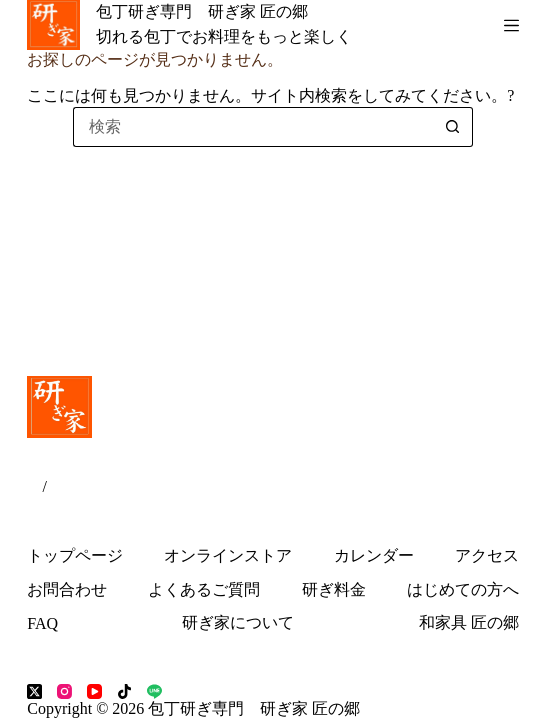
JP (34, 486)
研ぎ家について (238, 622)
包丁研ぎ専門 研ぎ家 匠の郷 (202, 11)
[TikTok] (124, 691)
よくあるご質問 (204, 589)
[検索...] (253, 127)
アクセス (487, 555)
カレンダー (374, 555)
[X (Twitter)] (34, 691)
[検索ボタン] (453, 127)
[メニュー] (511, 25)
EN (57, 486)
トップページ (75, 555)
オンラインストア (228, 555)
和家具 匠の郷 (469, 622)
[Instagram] (64, 691)
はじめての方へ (463, 589)
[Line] (154, 691)
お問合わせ (67, 589)
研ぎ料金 (334, 589)
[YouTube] (94, 691)
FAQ (42, 623)
